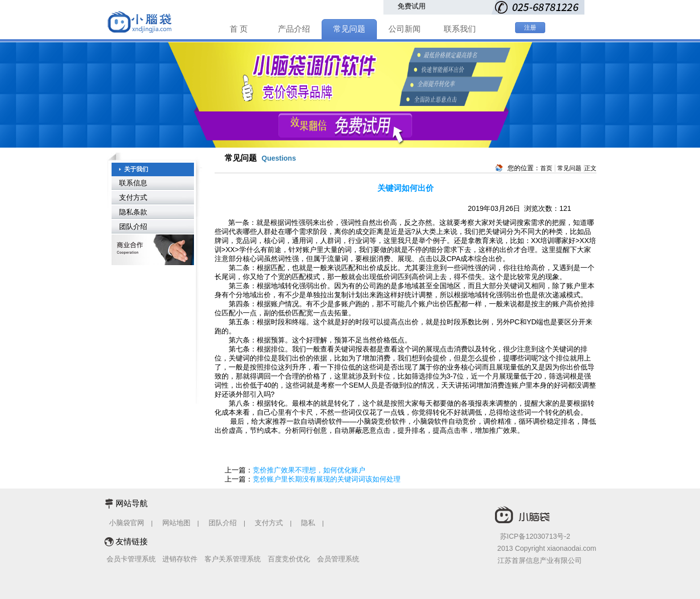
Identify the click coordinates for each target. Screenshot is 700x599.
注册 (530, 28)
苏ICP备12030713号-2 (535, 536)
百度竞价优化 (289, 559)
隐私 (309, 523)
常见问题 (349, 29)
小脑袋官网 (127, 523)
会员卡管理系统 (131, 559)
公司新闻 (405, 29)
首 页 (239, 29)
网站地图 (176, 523)
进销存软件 (180, 559)
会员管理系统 (338, 559)
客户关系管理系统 (233, 559)
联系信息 (133, 183)
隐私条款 (133, 212)
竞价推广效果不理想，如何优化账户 (309, 470)
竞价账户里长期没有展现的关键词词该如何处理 (327, 479)
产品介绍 (294, 29)
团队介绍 (133, 226)
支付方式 (133, 197)
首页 (546, 168)
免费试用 (412, 6)
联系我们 (460, 29)
